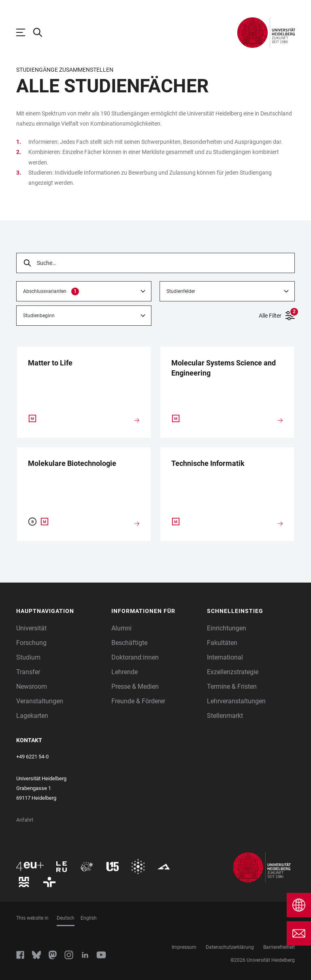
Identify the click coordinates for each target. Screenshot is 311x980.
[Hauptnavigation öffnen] (25, 32)
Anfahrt (25, 820)
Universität (31, 628)
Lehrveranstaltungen (236, 701)
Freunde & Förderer (138, 701)
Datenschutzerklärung (230, 947)
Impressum (184, 947)
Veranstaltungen (40, 701)
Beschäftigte (129, 643)
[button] (60, 611)
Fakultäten (222, 643)
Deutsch (66, 918)
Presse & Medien (135, 686)
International (225, 657)
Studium (28, 657)
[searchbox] (155, 263)
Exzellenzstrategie (233, 672)
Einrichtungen (227, 628)
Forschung (31, 643)
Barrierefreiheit (279, 947)
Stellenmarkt (225, 716)
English (89, 918)
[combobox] (84, 291)
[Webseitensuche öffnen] (42, 32)
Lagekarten (32, 716)
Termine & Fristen (232, 686)
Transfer (28, 672)
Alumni (121, 628)
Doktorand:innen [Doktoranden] (135, 657)
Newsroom (32, 686)
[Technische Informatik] (227, 466)
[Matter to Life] (84, 365)
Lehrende (125, 672)
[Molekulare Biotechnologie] (84, 466)
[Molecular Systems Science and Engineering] (227, 370)
